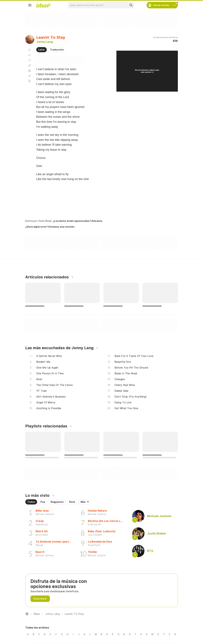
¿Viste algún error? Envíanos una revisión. (50, 227)
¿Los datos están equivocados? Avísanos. (78, 221)
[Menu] (30, 5)
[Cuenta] (175, 5)
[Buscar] (131, 5)
